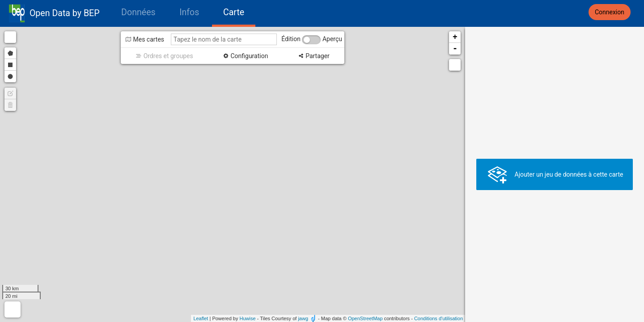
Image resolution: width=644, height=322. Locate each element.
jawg (303, 318)
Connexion (610, 12)
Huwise (248, 318)
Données (138, 12)
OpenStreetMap (365, 318)
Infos (189, 12)
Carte (234, 12)
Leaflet (201, 318)
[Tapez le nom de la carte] (224, 39)
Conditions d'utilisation (439, 318)
